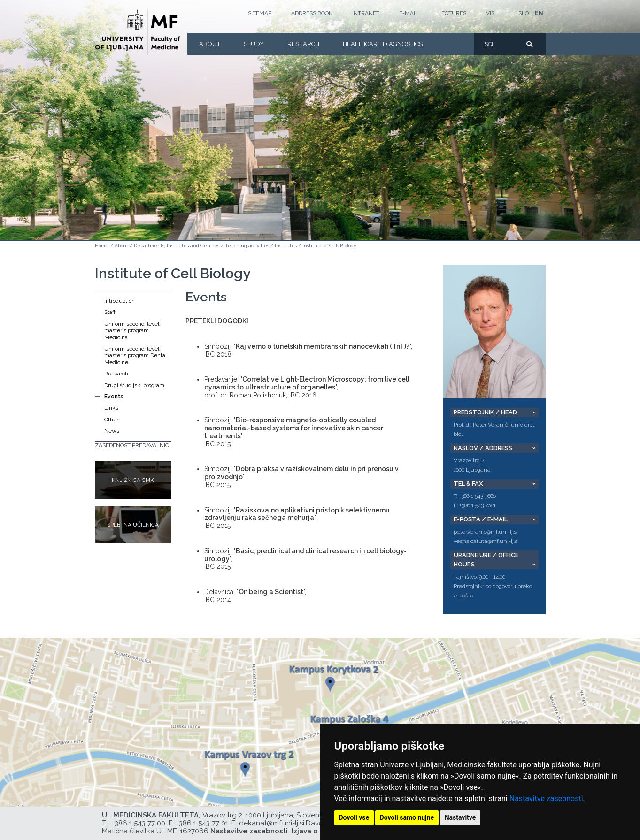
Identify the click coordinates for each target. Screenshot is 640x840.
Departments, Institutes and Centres (177, 246)
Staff (110, 312)
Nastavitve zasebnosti (546, 798)
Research (303, 44)
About (210, 44)
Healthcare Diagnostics (383, 44)
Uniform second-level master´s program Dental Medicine (135, 355)
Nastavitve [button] (460, 817)
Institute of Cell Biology (329, 246)
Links (111, 408)
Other (111, 420)
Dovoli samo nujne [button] (407, 817)
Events (114, 397)
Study (254, 44)
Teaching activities (247, 246)
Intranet (366, 13)
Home (102, 246)
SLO (524, 13)
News (112, 431)
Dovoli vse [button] (354, 817)
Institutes (286, 246)
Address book (312, 13)
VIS (490, 13)
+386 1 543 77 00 (138, 823)
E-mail (409, 13)
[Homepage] (138, 32)
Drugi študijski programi (135, 385)
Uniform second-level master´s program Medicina (132, 331)
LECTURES (452, 13)
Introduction (120, 301)
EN (539, 13)
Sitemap (260, 13)
